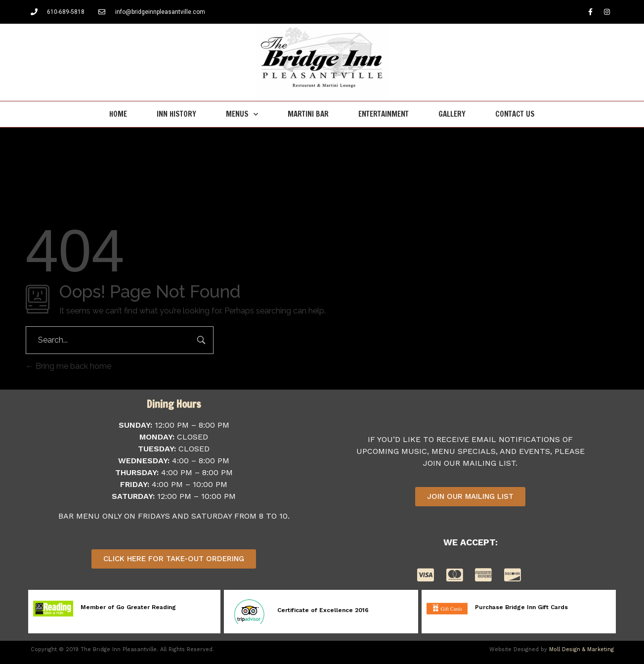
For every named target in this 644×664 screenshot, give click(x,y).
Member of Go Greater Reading (128, 607)
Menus (242, 114)
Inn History (176, 114)
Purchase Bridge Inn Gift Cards (521, 607)
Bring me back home (68, 366)
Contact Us (515, 114)
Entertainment (384, 114)
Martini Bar (308, 114)
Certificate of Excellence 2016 (323, 610)
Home (118, 114)
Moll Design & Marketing (581, 649)
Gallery (452, 114)
